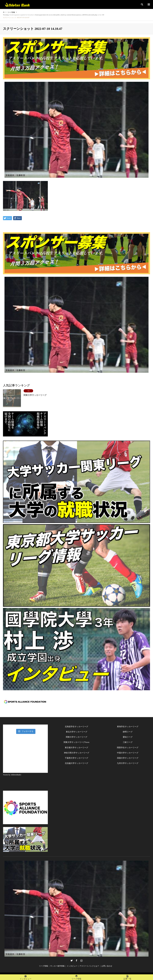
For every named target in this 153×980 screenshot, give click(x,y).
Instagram (81, 960)
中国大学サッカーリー (127, 753)
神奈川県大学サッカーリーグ (77, 753)
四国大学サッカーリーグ (128, 758)
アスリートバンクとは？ (89, 966)
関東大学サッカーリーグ (77, 737)
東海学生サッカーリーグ (128, 727)
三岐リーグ (128, 742)
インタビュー (72, 966)
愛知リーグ (128, 737)
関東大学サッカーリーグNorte (77, 742)
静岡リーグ (128, 732)
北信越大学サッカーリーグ (76, 763)
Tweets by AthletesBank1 (12, 775)
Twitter (72, 960)
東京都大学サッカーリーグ (76, 748)
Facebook (76, 960)
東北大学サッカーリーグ (77, 732)
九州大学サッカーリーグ (128, 763)
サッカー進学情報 (57, 966)
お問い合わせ (107, 966)
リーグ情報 (43, 966)
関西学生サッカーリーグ (128, 748)
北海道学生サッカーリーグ (76, 727)
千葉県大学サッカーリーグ (76, 758)
